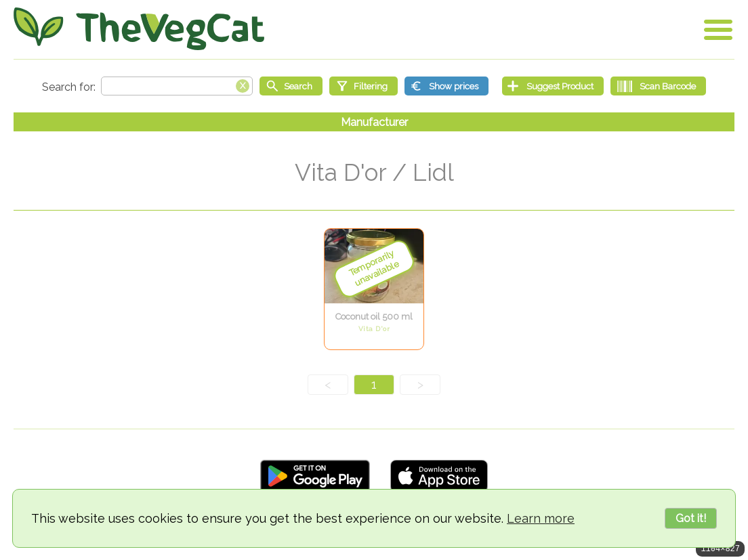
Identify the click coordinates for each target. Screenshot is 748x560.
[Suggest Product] (553, 86)
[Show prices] (446, 86)
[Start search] (291, 86)
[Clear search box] (243, 85)
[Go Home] (139, 29)
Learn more (541, 518)
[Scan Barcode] (658, 86)
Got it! (691, 518)
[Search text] (177, 86)
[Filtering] (363, 86)
